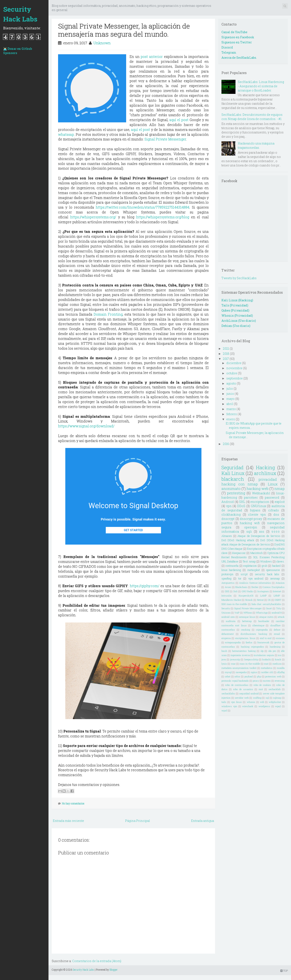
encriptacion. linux (245, 638)
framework (263, 642)
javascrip (235, 659)
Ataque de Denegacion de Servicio (259, 536)
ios (280, 655)
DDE (227, 591)
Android (228, 502)
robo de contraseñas (237, 685)
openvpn (251, 527)
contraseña (232, 566)
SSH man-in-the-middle (234, 604)
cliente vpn (257, 514)
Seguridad (233, 467)
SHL (242, 502)
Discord (227, 47)
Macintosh (257, 553)
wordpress (264, 706)
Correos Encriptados (274, 587)
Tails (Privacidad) (235, 305)
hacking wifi (250, 523)
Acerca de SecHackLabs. (239, 58)
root (261, 689)
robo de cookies (262, 685)
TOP (284, 971)
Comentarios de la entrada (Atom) (97, 961)
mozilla (281, 668)
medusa (277, 664)
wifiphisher (275, 702)
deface (277, 630)
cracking (246, 630)
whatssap (66, 134)
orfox (237, 676)
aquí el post (179, 120)
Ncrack (249, 600)
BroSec (255, 587)
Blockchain (241, 587)
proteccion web (273, 676)
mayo (230, 399)
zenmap (275, 578)
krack (278, 659)
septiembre (235, 378)
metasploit (254, 570)
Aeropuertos (228, 583)
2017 (226, 359)
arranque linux (247, 617)
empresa (226, 638)
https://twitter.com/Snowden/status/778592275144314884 (143, 207)
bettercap (247, 621)
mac (233, 664)
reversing (280, 681)
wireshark (248, 706)
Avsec (228, 587)
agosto (231, 383)
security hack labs (267, 574)
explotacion (250, 566)
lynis (224, 664)
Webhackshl (261, 493)
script (244, 574)
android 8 (277, 613)
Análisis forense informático (255, 583)
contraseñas (228, 630)
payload (249, 676)
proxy (256, 681)
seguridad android (249, 693)
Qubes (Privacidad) (235, 310)
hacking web (257, 489)
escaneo (280, 638)
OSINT (278, 600)
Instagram (263, 591)
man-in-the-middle (250, 664)
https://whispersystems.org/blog (163, 217)
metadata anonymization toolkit (239, 668)
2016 (226, 444)
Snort (269, 608)
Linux (273, 484)
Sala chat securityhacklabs (266, 604)
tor (240, 578)
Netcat (260, 600)
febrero (232, 414)
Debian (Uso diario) (236, 326)
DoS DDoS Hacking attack (238, 540)
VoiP (237, 613)
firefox (249, 642)
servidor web (242, 698)
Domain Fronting (108, 314)
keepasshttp (251, 659)
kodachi (267, 659)
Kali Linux (233, 473)
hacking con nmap (240, 484)
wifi (262, 702)
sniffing (257, 698)
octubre (232, 373)
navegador (241, 672)
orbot (228, 676)
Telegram (229, 52)
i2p (262, 651)
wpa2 (278, 706)
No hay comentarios (73, 803)
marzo (231, 409)
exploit (280, 502)
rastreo (267, 681)
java (224, 659)
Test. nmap (249, 561)
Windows (266, 561)
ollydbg (281, 672)
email (277, 634)
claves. (280, 561)
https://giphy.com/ (145, 586)
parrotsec (251, 497)
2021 (226, 348)
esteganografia (233, 642)
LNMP (277, 596)
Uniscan (226, 613)
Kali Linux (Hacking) (237, 300)
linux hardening (231, 570)
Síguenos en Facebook (238, 37)
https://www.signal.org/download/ (86, 426)
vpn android (256, 578)
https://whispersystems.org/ (93, 217)
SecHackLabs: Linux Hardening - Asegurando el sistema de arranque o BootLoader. (261, 86)
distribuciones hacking (254, 634)
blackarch (233, 479)
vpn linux (236, 702)
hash (224, 651)
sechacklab (275, 689)
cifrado (274, 510)
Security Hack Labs (20, 14)
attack (281, 617)
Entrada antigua (203, 821)
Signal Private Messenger (165, 139)
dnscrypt (228, 519)
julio (230, 388)
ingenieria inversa (240, 655)
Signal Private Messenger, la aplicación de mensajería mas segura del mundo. (124, 30)
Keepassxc (239, 553)
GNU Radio (247, 591)
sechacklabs (228, 693)
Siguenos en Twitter (237, 42)
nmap (280, 489)
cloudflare (275, 625)
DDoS (241, 506)
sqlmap (277, 698)
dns (276, 514)
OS (269, 600)
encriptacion (260, 502)
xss (262, 531)
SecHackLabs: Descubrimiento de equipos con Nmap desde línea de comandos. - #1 (252, 117)
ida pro (272, 651)
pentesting (236, 493)
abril (230, 404)
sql (267, 698)
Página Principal (138, 821)
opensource (273, 570)
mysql (228, 672)
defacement (228, 634)
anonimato (231, 489)
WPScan (248, 613)
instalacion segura (264, 655)
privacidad (268, 479)
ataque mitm (266, 617)
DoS (235, 591)
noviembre (234, 368)
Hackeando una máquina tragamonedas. (256, 145)
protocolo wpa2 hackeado (235, 681)
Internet (277, 591)
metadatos (267, 668)
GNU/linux (258, 506)
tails (224, 702)
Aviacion (280, 583)
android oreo (228, 617)
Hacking (265, 467)
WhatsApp (262, 613)
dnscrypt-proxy (251, 519)
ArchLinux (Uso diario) (239, 321)
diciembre (234, 363)
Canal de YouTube (234, 32)
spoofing (226, 578)
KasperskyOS (246, 596)
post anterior (152, 57)
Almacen (227, 536)
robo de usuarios (243, 689)
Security (226, 608)
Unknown (102, 43)
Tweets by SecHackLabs (239, 278)
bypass (255, 510)
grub (264, 566)
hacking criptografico (252, 647)
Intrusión (227, 596)
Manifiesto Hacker (231, 600)
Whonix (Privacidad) (237, 315)
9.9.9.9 (276, 532)
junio (230, 394)
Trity (279, 608)
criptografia (262, 630)
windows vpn (229, 706)
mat (266, 664)
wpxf (224, 710)
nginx (254, 672)
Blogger (114, 970)
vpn (229, 506)
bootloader (264, 621)
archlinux (265, 473)
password (272, 497)
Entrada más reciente (68, 821)
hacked (276, 566)
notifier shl (267, 672)
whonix (251, 702)
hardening (275, 647)
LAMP (263, 596)
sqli (249, 531)
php (259, 676)
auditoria (231, 621)
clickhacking (231, 514)
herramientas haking (244, 651)
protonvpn (227, 574)
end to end (266, 638)
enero (231, 419)
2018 (226, 354)
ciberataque (258, 625)
